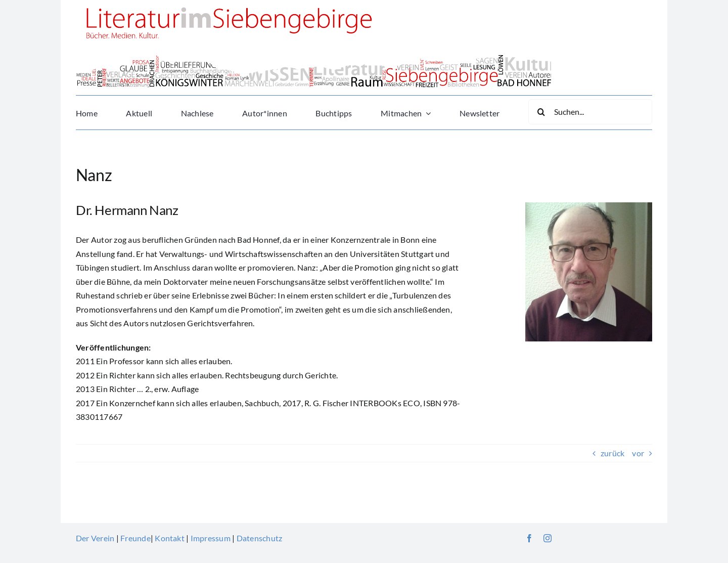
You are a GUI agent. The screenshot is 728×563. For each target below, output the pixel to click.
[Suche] (541, 112)
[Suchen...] (590, 112)
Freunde (135, 538)
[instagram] (548, 538)
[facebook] (529, 538)
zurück (612, 453)
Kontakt (170, 538)
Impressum (211, 538)
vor (638, 453)
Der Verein (95, 538)
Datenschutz (260, 538)
